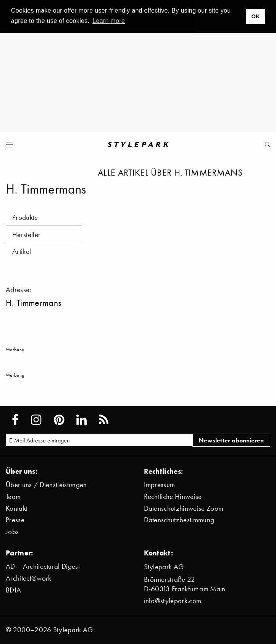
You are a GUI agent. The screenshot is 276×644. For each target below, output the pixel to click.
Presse (15, 520)
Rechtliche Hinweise (173, 496)
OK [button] (255, 16)
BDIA (13, 590)
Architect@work (28, 578)
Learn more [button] (109, 21)
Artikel (22, 251)
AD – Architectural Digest (43, 566)
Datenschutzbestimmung (179, 520)
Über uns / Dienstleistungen (46, 485)
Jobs (12, 532)
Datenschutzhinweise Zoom (184, 508)
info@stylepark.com (173, 601)
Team (13, 496)
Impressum (160, 485)
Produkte (25, 217)
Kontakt (17, 508)
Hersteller (26, 235)
